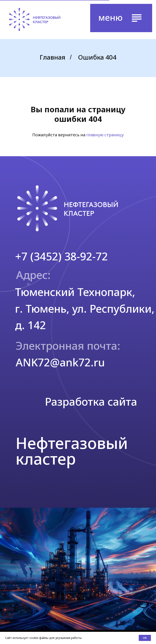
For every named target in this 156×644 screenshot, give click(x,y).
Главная (53, 57)
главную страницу (105, 135)
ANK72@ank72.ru (60, 362)
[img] (35, 20)
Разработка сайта (91, 401)
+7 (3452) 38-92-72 (61, 256)
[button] (121, 18)
